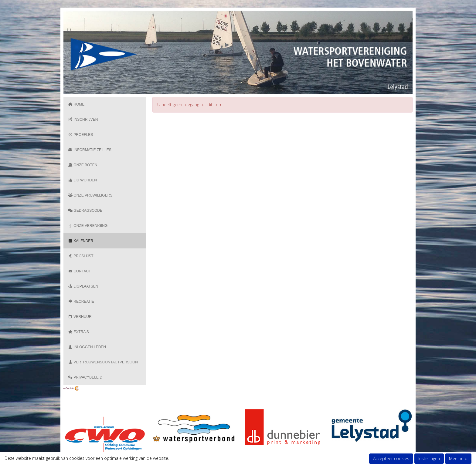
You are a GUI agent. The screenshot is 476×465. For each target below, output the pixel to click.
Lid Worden (82, 180)
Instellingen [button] (429, 458)
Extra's (78, 332)
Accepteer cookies (391, 458)
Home (76, 104)
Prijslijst (81, 256)
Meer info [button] (458, 458)
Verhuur (80, 317)
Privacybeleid (85, 377)
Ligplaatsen (83, 286)
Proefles (80, 135)
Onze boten (83, 165)
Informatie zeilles (90, 150)
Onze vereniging (88, 226)
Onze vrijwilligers (90, 195)
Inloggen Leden (87, 347)
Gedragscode (85, 211)
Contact (79, 271)
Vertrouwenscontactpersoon (103, 362)
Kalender (81, 241)
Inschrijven (83, 120)
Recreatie (81, 302)
